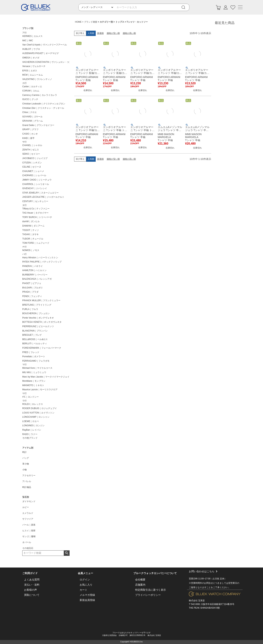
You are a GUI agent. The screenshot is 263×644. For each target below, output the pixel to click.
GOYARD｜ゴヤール (32, 117)
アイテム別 (28, 448)
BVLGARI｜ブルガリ (33, 288)
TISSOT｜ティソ (31, 230)
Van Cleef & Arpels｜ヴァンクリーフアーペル (45, 45)
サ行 (24, 142)
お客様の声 (31, 590)
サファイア (28, 519)
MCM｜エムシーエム (33, 75)
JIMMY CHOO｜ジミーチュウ (37, 180)
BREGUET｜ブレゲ (32, 335)
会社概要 (140, 580)
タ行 (24, 205)
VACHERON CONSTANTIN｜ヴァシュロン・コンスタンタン (47, 62)
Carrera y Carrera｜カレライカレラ (40, 95)
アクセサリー (29, 476)
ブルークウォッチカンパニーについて (155, 573)
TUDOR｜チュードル (33, 239)
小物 (24, 470)
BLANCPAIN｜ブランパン (35, 331)
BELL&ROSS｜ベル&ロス (35, 339)
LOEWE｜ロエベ (31, 421)
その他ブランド (30, 438)
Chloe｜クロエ (29, 112)
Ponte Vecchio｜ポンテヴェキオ (38, 318)
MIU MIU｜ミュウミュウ (34, 372)
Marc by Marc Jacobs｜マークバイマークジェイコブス (47, 377)
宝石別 (26, 497)
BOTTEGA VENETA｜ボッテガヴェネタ (42, 322)
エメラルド (28, 513)
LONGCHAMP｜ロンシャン (36, 417)
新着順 (100, 33)
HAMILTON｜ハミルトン (34, 270)
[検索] (186, 7)
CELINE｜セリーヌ (32, 167)
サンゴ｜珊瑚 (29, 536)
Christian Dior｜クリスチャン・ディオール (43, 108)
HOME (78, 22)
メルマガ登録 (87, 595)
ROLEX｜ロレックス (33, 404)
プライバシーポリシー (148, 595)
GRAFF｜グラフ (30, 129)
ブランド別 (28, 28)
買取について (32, 595)
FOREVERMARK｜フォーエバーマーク (42, 348)
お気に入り (86, 585)
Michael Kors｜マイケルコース (37, 368)
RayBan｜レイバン (32, 430)
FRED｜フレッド (31, 352)
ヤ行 (24, 393)
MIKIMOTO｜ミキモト (33, 385)
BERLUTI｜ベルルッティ (35, 344)
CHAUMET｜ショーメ (33, 171)
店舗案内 (140, 585)
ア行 (24, 33)
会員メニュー (85, 573)
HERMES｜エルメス (32, 36)
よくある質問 (32, 580)
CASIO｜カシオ (30, 134)
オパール (27, 542)
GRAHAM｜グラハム (33, 121)
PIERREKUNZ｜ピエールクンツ (38, 326)
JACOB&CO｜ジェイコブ (35, 158)
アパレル (27, 481)
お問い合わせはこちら (215, 580)
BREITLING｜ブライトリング (37, 305)
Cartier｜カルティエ (32, 87)
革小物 (26, 464)
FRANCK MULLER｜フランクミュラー (41, 300)
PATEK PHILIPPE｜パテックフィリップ (42, 262)
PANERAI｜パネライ (33, 266)
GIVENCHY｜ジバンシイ (35, 188)
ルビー (26, 507)
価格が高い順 (129, 33)
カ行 (24, 83)
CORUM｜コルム (31, 91)
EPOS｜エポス (30, 71)
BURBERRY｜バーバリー (35, 275)
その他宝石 (28, 548)
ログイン (85, 580)
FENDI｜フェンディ (32, 296)
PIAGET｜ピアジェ (32, 283)
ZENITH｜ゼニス (31, 150)
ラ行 (24, 401)
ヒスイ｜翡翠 (29, 531)
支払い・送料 (32, 585)
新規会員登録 (87, 600)
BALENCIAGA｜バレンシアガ (37, 279)
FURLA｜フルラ (30, 309)
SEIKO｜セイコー (31, 154)
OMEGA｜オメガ (31, 58)
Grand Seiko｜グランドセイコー (38, 125)
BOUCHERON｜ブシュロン (36, 313)
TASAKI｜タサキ (31, 234)
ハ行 (24, 254)
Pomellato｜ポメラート (34, 356)
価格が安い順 (113, 33)
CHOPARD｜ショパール (34, 175)
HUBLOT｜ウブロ (31, 49)
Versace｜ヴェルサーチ (34, 66)
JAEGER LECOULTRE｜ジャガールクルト (43, 197)
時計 (24, 452)
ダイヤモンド (29, 501)
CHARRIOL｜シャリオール (36, 184)
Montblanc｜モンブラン (34, 381)
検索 (67, 553)
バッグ (26, 458)
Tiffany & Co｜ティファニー (36, 209)
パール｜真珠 (29, 525)
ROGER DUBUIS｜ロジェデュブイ (40, 408)
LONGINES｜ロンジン (33, 425)
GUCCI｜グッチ (30, 99)
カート (83, 590)
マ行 (24, 365)
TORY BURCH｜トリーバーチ (37, 217)
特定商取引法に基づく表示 (150, 590)
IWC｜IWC (28, 41)
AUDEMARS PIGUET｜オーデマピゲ (41, 53)
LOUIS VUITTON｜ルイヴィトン (38, 413)
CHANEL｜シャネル (32, 145)
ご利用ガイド (30, 573)
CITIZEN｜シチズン (32, 163)
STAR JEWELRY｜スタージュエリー (40, 193)
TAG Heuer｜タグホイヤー (35, 213)
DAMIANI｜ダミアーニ (33, 226)
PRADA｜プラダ (30, 292)
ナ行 (24, 247)
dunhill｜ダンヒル (31, 221)
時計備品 (27, 487)
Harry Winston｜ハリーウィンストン (40, 258)
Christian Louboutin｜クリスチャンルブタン (44, 104)
